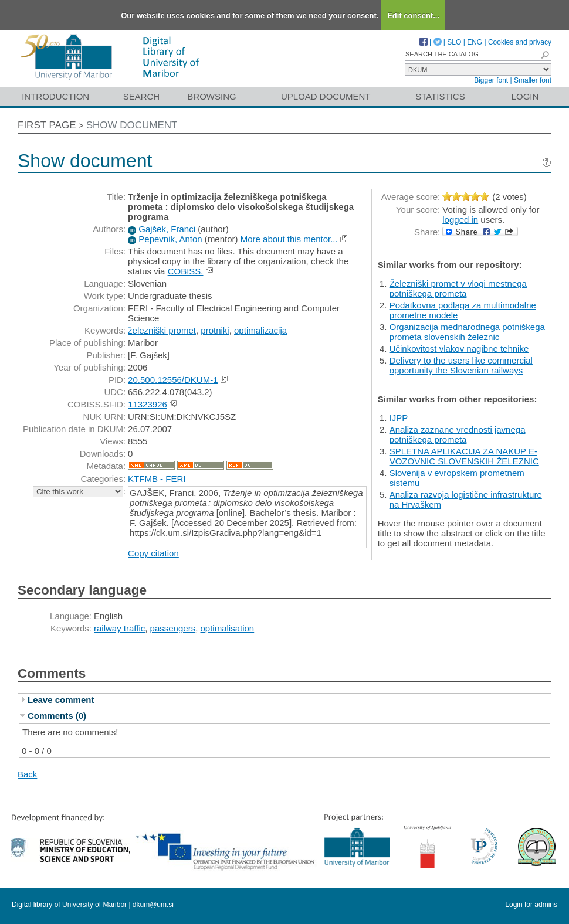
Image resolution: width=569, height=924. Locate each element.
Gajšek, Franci (167, 229)
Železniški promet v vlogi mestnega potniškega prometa (458, 288)
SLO (454, 42)
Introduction (55, 96)
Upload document (326, 96)
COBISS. (186, 271)
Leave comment (61, 700)
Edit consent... (413, 16)
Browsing (211, 96)
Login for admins (531, 905)
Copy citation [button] (153, 553)
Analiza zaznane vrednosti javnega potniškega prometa (458, 434)
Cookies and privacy (520, 42)
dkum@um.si (153, 905)
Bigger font (491, 80)
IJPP (399, 418)
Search (142, 96)
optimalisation (228, 628)
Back (27, 774)
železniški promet (162, 330)
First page (47, 125)
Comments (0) (57, 716)
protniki (215, 330)
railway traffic (119, 628)
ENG (475, 42)
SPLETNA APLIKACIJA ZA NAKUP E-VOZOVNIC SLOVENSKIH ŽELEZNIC (464, 456)
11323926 (148, 404)
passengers (173, 628)
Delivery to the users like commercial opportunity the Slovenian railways (461, 365)
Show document (132, 125)
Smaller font (533, 80)
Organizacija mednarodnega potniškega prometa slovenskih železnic (467, 332)
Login (525, 96)
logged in (460, 220)
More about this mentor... (289, 239)
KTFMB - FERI (157, 479)
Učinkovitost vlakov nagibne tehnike (459, 349)
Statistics (440, 96)
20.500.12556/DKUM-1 (173, 380)
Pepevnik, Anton (170, 239)
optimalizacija (260, 330)
